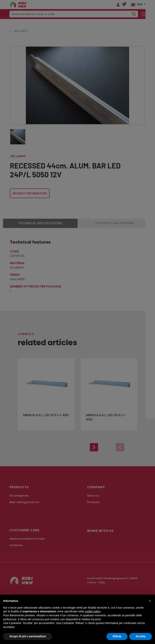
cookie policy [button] (93, 611)
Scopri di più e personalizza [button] (28, 636)
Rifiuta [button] (117, 636)
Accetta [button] (140, 636)
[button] (150, 601)
